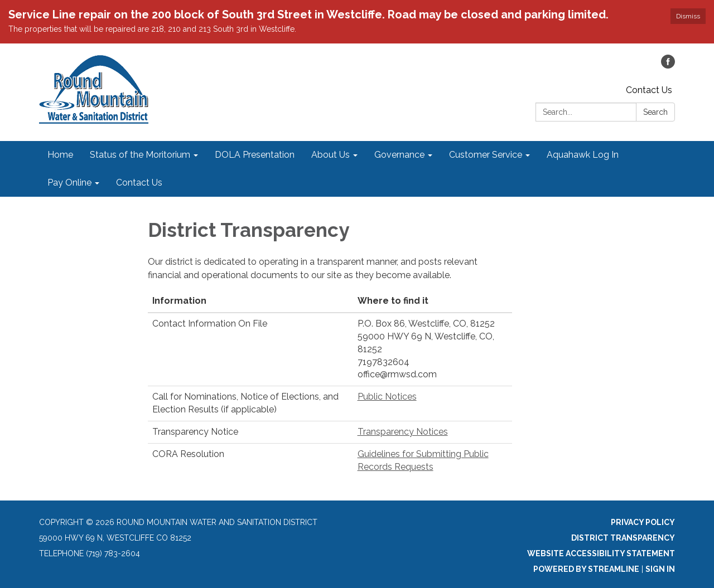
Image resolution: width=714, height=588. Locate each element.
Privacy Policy (643, 522)
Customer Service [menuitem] (486, 155)
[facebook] (668, 65)
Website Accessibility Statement (601, 553)
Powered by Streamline (586, 569)
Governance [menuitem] (399, 155)
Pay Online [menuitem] (69, 183)
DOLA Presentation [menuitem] (255, 155)
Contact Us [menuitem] (139, 183)
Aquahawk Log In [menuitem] (583, 155)
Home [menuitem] (60, 155)
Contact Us (649, 90)
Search (655, 112)
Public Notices (387, 397)
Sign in (660, 569)
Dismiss (688, 16)
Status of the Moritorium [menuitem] (140, 155)
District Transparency (623, 538)
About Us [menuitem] (331, 155)
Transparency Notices (403, 432)
